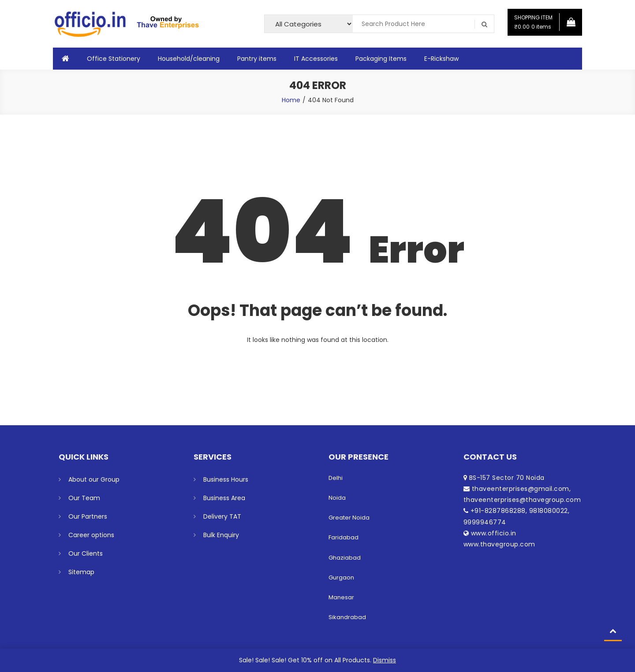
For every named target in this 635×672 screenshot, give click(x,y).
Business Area (224, 498)
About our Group (94, 479)
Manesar (341, 597)
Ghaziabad (345, 558)
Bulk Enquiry (221, 535)
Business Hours (226, 479)
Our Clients (86, 553)
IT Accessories (316, 59)
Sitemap (81, 572)
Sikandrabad (347, 617)
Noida (337, 498)
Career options (91, 535)
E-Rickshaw (441, 59)
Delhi (336, 478)
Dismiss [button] (385, 660)
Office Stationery (114, 59)
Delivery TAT (222, 516)
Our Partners (88, 516)
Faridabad (344, 537)
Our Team (84, 498)
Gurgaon (341, 577)
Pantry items (257, 59)
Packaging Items (381, 59)
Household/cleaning (189, 59)
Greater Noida (349, 518)
